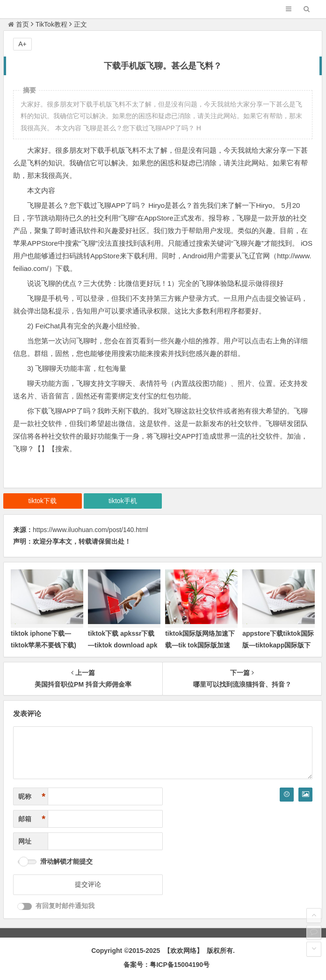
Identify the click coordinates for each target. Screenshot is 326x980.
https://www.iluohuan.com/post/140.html (91, 530)
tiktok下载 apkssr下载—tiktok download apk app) (123, 645)
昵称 (32, 797)
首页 (18, 24)
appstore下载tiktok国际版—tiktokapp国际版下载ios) (278, 645)
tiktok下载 (42, 501)
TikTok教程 (51, 24)
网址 (25, 841)
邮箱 (32, 819)
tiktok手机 (123, 501)
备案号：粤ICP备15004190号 (167, 965)
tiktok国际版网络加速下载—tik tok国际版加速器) (200, 645)
